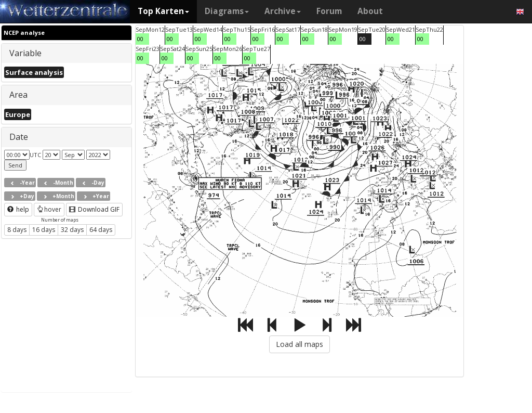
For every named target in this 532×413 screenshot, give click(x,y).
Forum (329, 11)
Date (19, 137)
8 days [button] (17, 230)
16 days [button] (44, 230)
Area (18, 95)
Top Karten (163, 11)
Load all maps (300, 344)
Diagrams (227, 11)
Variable (25, 53)
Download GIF (94, 209)
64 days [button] (101, 230)
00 (140, 39)
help (18, 209)
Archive (283, 11)
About (370, 11)
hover (49, 209)
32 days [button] (72, 230)
